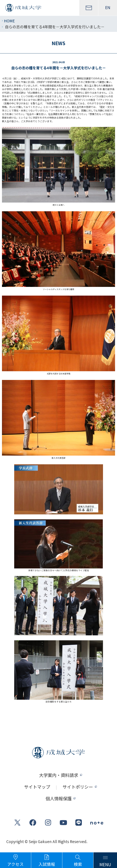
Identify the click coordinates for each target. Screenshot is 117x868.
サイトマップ (37, 787)
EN (108, 8)
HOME (9, 21)
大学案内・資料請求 (59, 775)
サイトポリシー (78, 787)
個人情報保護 (59, 798)
